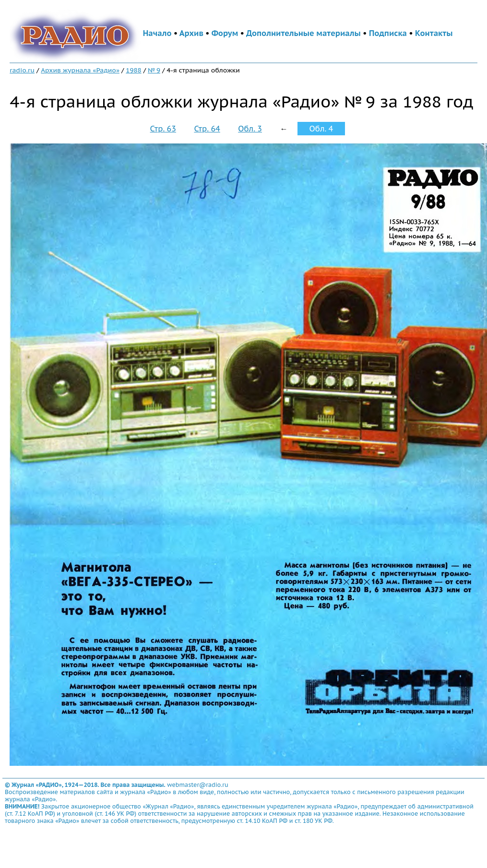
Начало (157, 33)
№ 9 (154, 70)
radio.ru (22, 70)
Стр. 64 (207, 129)
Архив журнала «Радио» (80, 70)
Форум (225, 33)
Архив (191, 33)
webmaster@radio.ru (198, 785)
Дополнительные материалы (303, 33)
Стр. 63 (163, 129)
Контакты (434, 33)
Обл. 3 (250, 129)
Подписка (388, 33)
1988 (133, 70)
